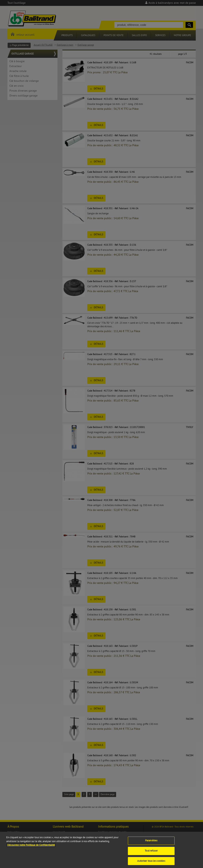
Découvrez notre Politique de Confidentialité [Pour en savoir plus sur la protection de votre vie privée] (31, 848)
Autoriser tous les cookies (151, 863)
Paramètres (151, 843)
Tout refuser (151, 853)
